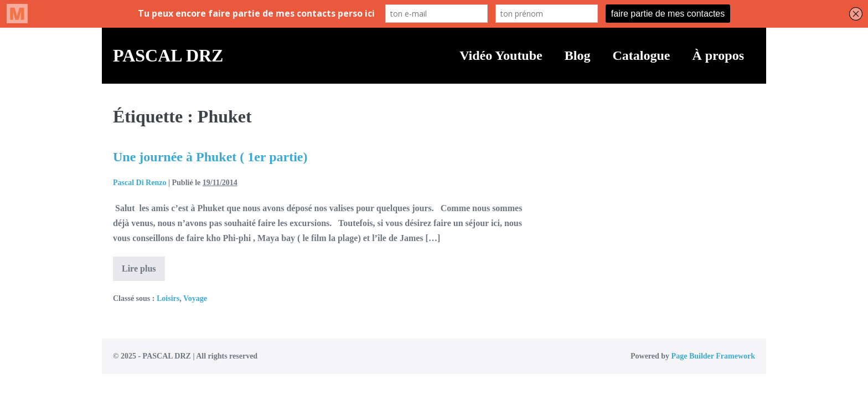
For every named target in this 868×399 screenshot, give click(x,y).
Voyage (195, 298)
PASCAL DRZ (168, 55)
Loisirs (168, 298)
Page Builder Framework (713, 356)
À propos (718, 55)
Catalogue (641, 55)
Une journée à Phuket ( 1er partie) (210, 157)
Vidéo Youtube (501, 55)
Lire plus (143, 272)
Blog (578, 55)
